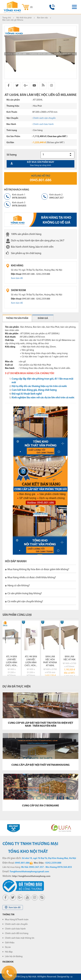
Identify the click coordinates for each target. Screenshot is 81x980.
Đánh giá (43, 318)
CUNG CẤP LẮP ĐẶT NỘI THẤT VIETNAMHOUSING (40, 765)
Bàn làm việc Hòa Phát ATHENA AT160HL (50, 661)
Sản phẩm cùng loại (17, 615)
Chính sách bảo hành (43, 124)
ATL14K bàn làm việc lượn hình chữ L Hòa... (31, 661)
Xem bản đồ (17, 278)
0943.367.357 (56, 198)
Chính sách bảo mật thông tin (20, 938)
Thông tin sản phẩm (17, 318)
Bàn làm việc (42, 18)
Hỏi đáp (9, 952)
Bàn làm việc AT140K (69, 658)
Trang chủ (7, 18)
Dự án (8, 947)
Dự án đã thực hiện (16, 687)
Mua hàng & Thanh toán (17, 920)
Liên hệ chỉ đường (14, 957)
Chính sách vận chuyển (44, 118)
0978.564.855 (19, 198)
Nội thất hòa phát (24, 18)
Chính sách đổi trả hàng (17, 933)
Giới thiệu (10, 943)
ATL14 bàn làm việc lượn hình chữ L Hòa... (12, 661)
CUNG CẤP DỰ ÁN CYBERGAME (40, 806)
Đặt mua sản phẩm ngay (41, 164)
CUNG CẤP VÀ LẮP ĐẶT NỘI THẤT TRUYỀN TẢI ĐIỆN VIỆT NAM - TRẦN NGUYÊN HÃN (41, 724)
